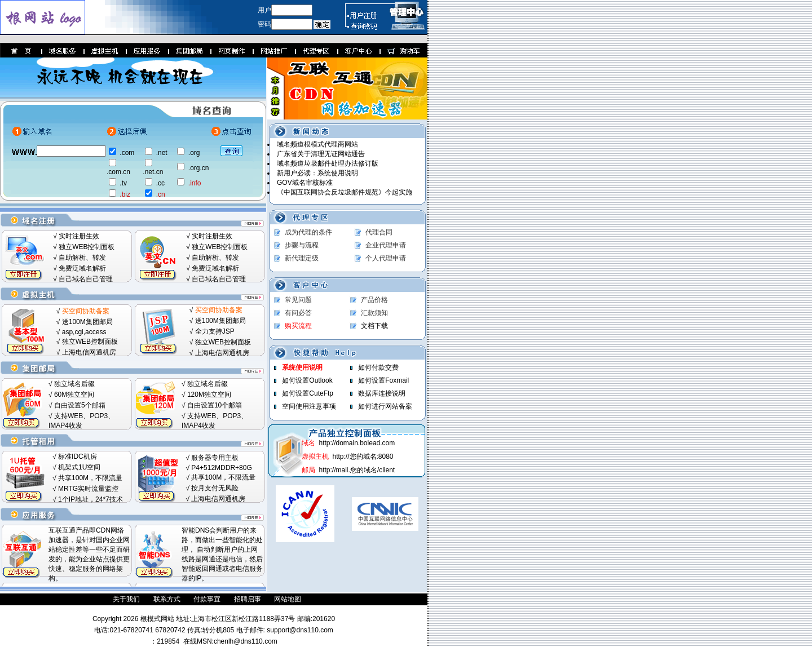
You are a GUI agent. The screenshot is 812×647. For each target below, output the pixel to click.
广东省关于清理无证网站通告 (321, 154)
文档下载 (374, 326)
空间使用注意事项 (309, 406)
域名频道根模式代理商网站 (317, 144)
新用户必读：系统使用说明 (317, 173)
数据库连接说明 (382, 393)
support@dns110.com (299, 630)
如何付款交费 (378, 367)
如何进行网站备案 (385, 406)
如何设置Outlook (307, 380)
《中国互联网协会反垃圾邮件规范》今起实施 (345, 192)
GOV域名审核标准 (305, 183)
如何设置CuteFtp (308, 393)
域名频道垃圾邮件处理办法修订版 (328, 163)
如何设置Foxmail (383, 380)
